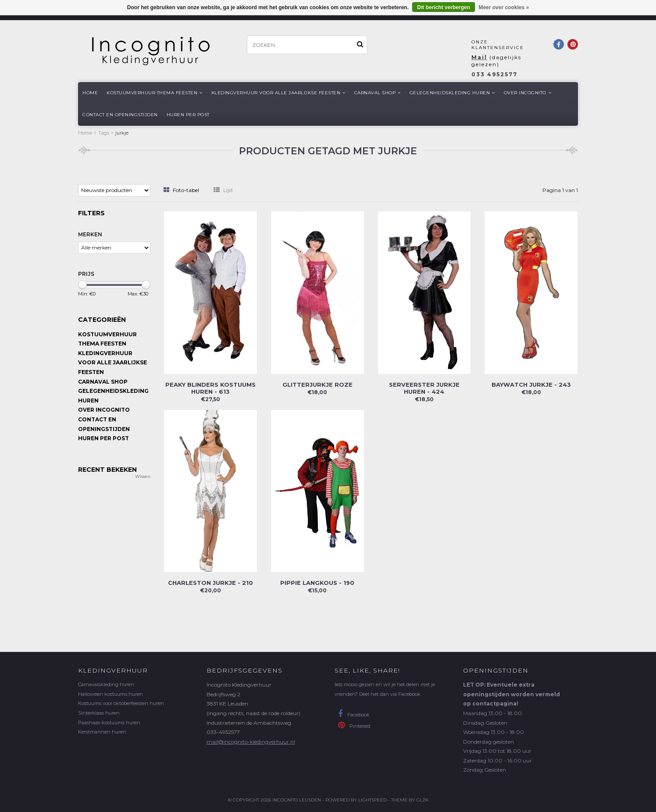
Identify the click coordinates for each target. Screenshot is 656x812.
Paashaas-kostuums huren (109, 723)
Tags (104, 133)
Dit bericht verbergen (444, 7)
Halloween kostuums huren (111, 694)
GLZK (422, 800)
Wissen (143, 476)
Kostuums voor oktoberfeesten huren (121, 703)
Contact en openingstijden (120, 115)
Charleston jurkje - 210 (210, 583)
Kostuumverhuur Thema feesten (155, 93)
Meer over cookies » (504, 7)
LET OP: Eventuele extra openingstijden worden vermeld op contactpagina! (512, 694)
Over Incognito (528, 93)
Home (90, 93)
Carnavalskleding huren (106, 684)
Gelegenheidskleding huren (452, 93)
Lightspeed (373, 800)
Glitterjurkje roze (317, 385)
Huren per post (188, 115)
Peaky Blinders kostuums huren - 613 (210, 388)
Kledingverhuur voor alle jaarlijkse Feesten (278, 93)
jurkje (122, 133)
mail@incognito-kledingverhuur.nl (251, 742)
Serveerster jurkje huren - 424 (424, 388)
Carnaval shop (378, 93)
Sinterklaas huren (99, 713)
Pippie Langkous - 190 (317, 583)
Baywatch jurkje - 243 (531, 385)
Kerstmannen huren (102, 732)
